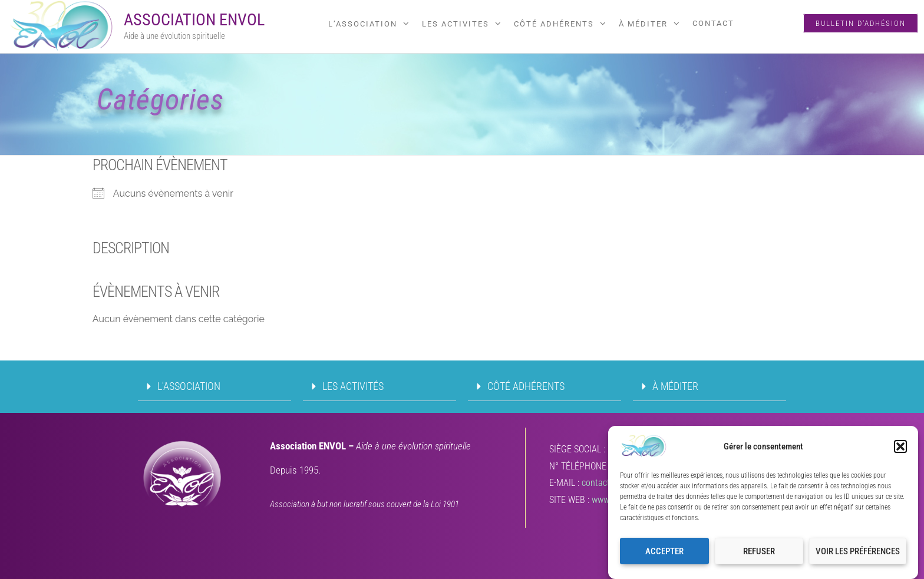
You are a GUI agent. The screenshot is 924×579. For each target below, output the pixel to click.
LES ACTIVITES (456, 24)
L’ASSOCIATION (363, 24)
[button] (900, 451)
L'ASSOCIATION (189, 386)
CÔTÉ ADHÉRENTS (554, 24)
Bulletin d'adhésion (861, 23)
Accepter (664, 555)
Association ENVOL (194, 20)
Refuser (759, 555)
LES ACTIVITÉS (353, 386)
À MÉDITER (643, 24)
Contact (713, 23)
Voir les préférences (858, 555)
